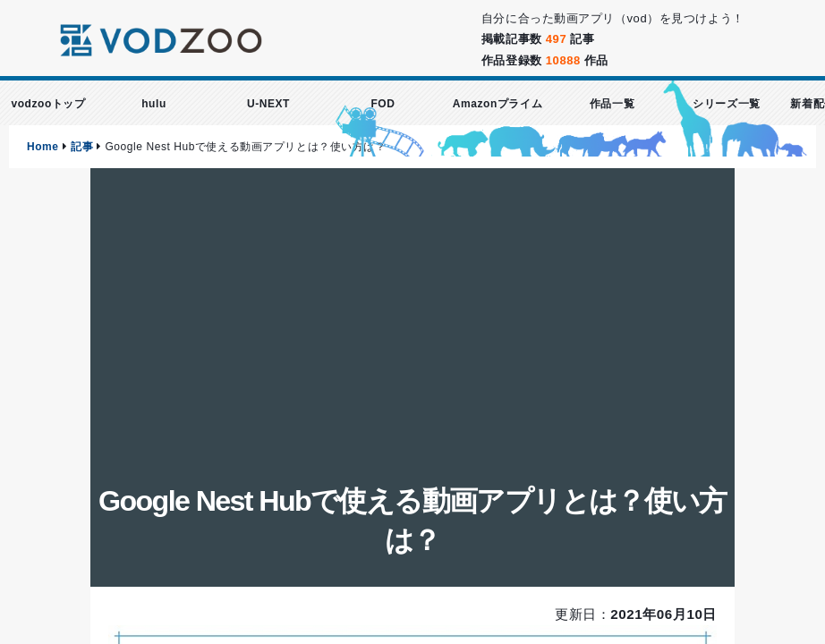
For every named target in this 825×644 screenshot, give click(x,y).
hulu (154, 104)
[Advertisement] (412, 338)
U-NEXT (268, 104)
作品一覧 (612, 104)
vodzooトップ (48, 104)
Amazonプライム (498, 104)
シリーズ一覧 (726, 104)
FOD (383, 104)
